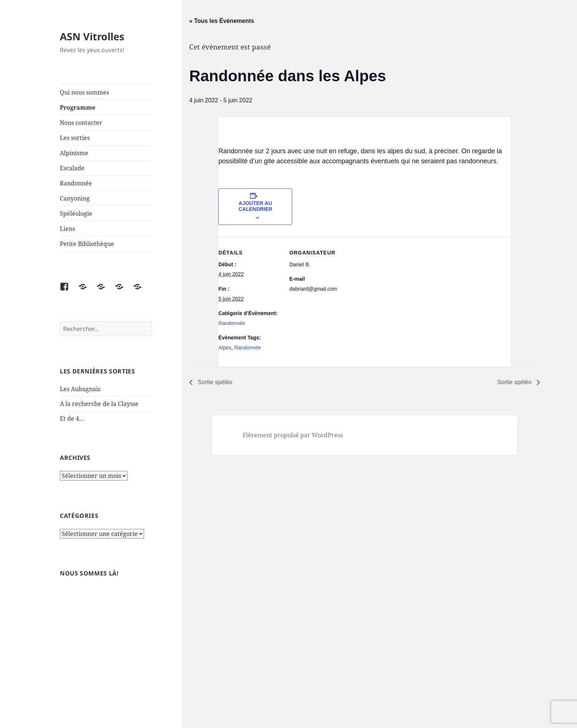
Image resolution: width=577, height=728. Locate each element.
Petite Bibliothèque (87, 244)
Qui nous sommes (84, 92)
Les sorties (75, 138)
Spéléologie (76, 213)
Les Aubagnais (80, 389)
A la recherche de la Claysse (100, 404)
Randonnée (76, 183)
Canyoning (75, 198)
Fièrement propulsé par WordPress (293, 435)
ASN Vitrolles (92, 36)
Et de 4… (72, 418)
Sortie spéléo (214, 382)
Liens (67, 229)
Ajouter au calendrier (255, 206)
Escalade (72, 168)
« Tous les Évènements (222, 21)
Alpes (225, 348)
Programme (78, 107)
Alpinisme (74, 153)
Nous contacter (81, 123)
